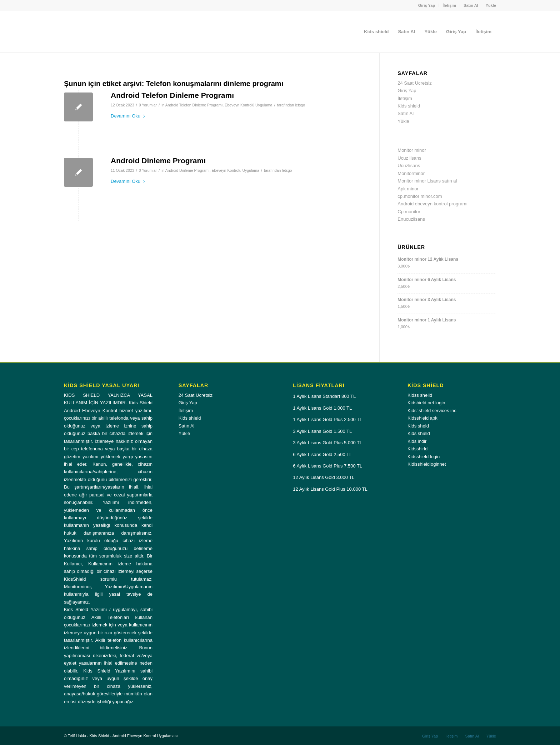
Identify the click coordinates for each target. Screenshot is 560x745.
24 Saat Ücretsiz (414, 83)
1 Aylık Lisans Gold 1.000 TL (322, 408)
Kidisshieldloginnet (427, 464)
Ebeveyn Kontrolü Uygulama (248, 105)
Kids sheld (418, 426)
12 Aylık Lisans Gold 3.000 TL (324, 477)
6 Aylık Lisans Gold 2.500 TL (322, 454)
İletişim (449, 5)
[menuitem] (427, 5)
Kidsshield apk (422, 418)
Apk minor (408, 189)
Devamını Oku (129, 116)
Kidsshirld (417, 449)
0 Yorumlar (148, 105)
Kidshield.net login (426, 403)
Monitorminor (411, 173)
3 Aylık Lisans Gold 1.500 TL (322, 431)
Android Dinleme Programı (158, 161)
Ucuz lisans (409, 158)
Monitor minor (412, 150)
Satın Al (471, 5)
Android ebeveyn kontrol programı (432, 204)
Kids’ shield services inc (432, 411)
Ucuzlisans (409, 166)
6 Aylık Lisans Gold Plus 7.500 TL (327, 466)
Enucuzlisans (411, 219)
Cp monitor (409, 212)
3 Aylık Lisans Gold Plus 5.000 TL (327, 443)
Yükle (491, 5)
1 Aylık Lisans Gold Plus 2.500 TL (327, 419)
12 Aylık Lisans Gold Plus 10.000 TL (330, 489)
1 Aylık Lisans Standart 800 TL (324, 396)
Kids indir (417, 441)
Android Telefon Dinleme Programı (172, 95)
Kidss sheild (420, 395)
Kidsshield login (424, 457)
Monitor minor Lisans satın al (427, 181)
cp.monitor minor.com (420, 196)
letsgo (300, 105)
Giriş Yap (427, 5)
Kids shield (409, 106)
